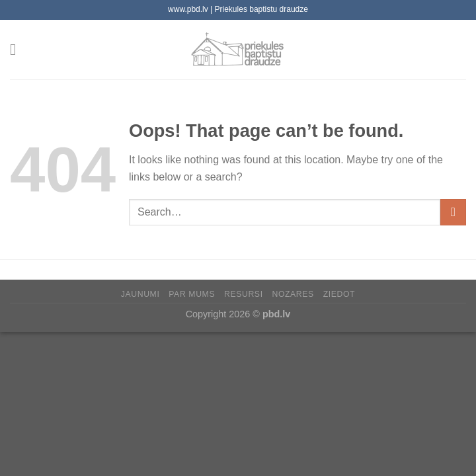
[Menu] (18, 49)
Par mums (192, 294)
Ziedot (339, 294)
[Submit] (453, 212)
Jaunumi (140, 294)
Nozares (293, 294)
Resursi (244, 294)
